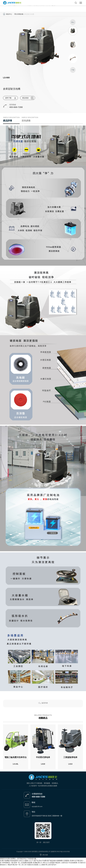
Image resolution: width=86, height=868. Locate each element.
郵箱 (33, 805)
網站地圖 (45, 857)
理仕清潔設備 (19, 14)
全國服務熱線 (37, 796)
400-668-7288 (17, 108)
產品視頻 (26, 98)
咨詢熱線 (13, 105)
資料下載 (9, 98)
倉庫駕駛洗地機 (30, 14)
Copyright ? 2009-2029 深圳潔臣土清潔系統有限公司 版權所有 (36, 854)
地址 (33, 814)
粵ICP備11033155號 (63, 854)
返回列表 (45, 706)
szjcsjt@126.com (38, 809)
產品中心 (9, 14)
